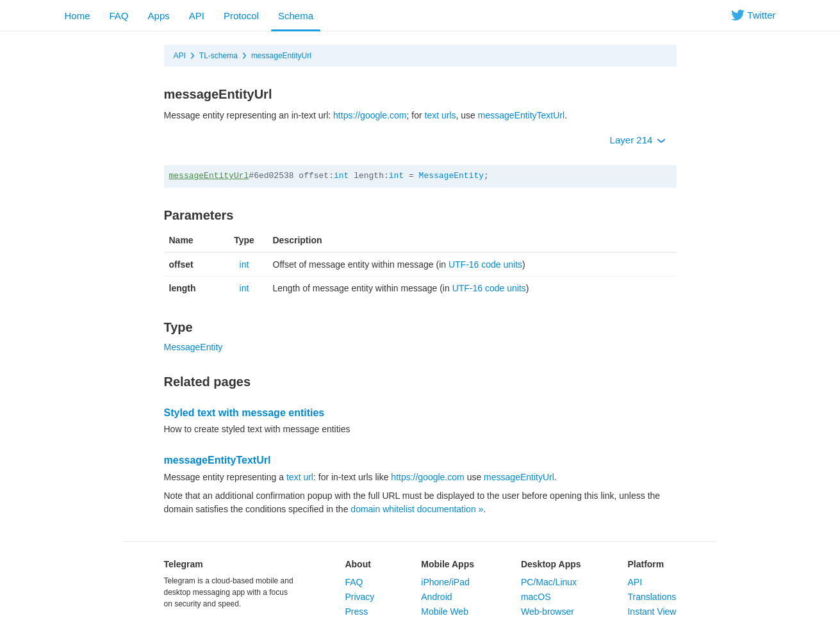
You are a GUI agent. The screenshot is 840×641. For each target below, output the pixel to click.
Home (78, 16)
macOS (536, 597)
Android (436, 597)
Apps (159, 16)
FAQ (119, 16)
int (341, 176)
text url (300, 477)
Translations (652, 597)
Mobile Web (445, 612)
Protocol (241, 16)
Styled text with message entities (244, 413)
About (358, 564)
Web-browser (548, 612)
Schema (296, 16)
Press (356, 612)
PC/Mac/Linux (549, 582)
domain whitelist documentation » (417, 509)
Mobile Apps (448, 564)
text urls (441, 115)
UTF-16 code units (485, 264)
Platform (646, 564)
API (197, 16)
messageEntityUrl (281, 56)
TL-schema (218, 56)
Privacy (359, 597)
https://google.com (370, 115)
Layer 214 (638, 140)
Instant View (652, 612)
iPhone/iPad (445, 582)
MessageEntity (451, 176)
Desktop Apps (551, 564)
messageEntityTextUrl (521, 115)
